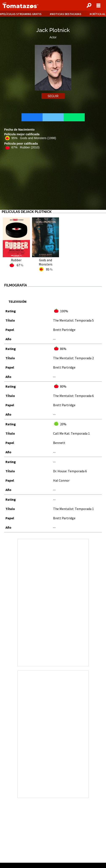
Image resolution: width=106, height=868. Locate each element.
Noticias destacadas (66, 14)
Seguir (53, 96)
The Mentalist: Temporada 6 (73, 396)
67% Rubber (25, 147)
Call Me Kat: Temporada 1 (71, 433)
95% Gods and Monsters (34, 138)
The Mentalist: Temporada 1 (73, 509)
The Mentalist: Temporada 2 (73, 358)
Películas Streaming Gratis (22, 14)
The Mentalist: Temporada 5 (73, 320)
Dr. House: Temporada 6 (70, 471)
